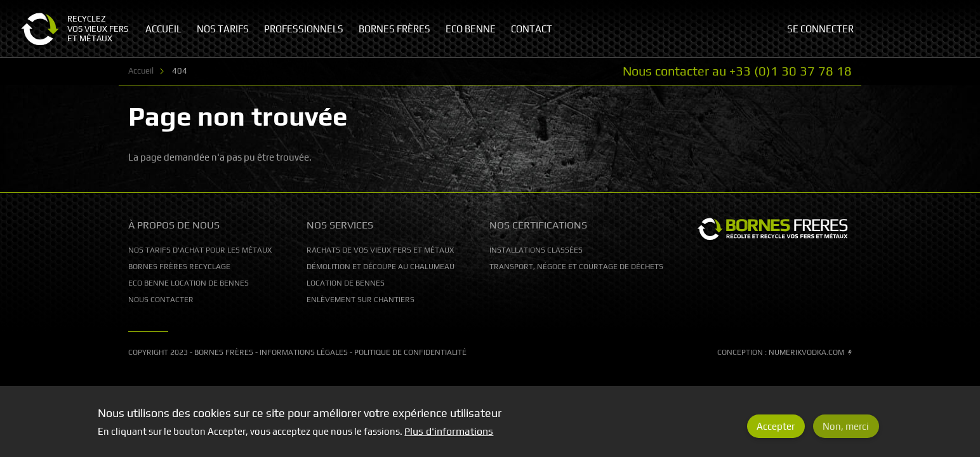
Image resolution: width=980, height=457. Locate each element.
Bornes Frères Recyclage (179, 267)
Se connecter (820, 29)
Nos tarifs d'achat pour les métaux (200, 250)
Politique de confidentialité (410, 352)
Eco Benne (471, 29)
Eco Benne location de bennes (189, 283)
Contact (532, 29)
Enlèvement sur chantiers (361, 300)
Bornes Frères (224, 352)
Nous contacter (161, 300)
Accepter (776, 431)
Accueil (141, 71)
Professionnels (304, 29)
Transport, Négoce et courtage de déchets (576, 267)
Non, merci (846, 431)
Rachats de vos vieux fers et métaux (380, 250)
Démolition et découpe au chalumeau (381, 267)
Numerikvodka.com (810, 352)
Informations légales (304, 352)
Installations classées (536, 250)
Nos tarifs (223, 29)
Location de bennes (346, 283)
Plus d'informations (449, 437)
